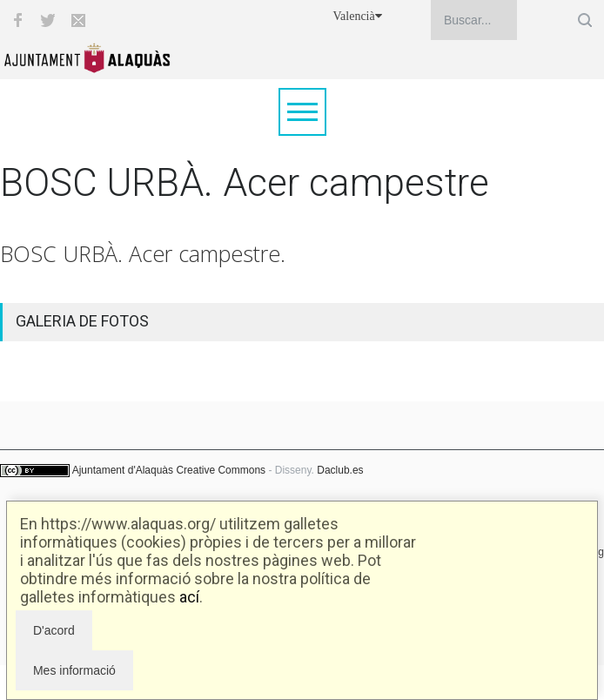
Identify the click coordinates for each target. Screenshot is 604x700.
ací (189, 597)
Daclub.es (340, 470)
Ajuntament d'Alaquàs (123, 470)
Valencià (358, 16)
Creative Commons (221, 470)
